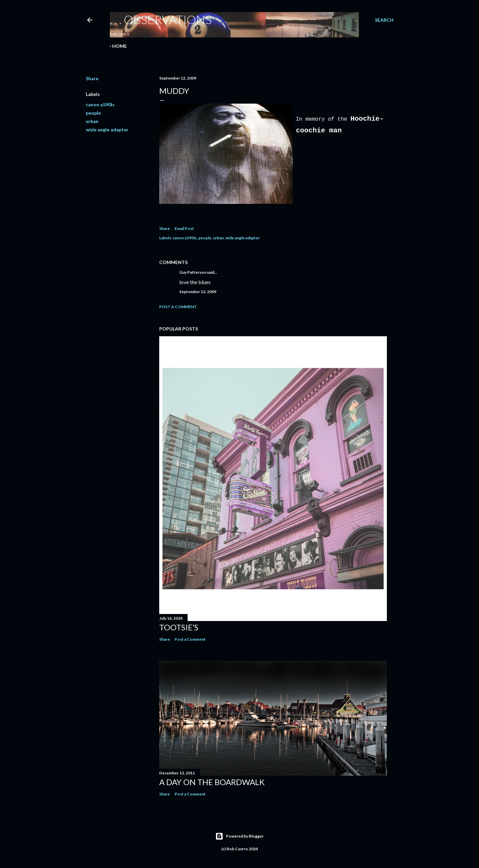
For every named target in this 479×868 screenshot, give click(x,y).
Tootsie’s (179, 627)
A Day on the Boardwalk (212, 782)
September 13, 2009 (198, 292)
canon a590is (100, 104)
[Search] (384, 20)
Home (119, 46)
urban (92, 121)
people (93, 113)
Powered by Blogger (239, 836)
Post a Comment (178, 307)
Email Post (184, 228)
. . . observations (161, 19)
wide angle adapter (107, 130)
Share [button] (92, 78)
